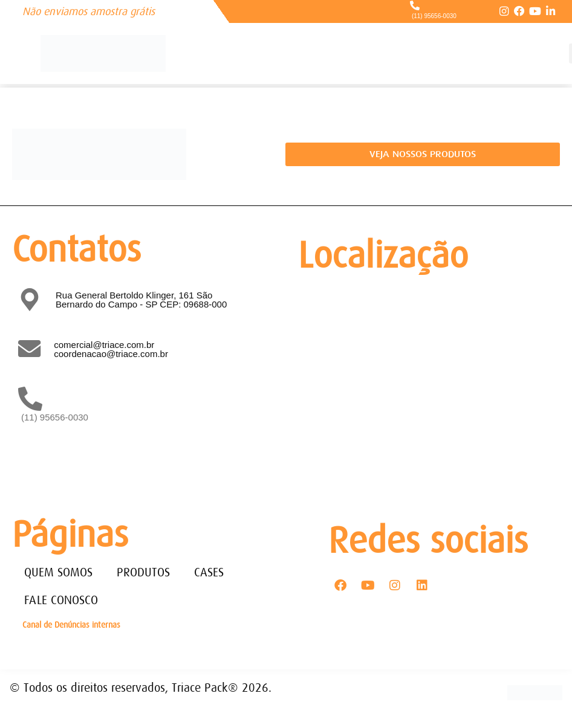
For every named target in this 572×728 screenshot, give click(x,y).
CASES (209, 572)
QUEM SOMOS (58, 572)
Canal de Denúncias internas (71, 625)
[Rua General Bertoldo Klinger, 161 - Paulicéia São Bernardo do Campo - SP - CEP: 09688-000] (426, 385)
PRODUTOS (143, 572)
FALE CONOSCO (61, 600)
